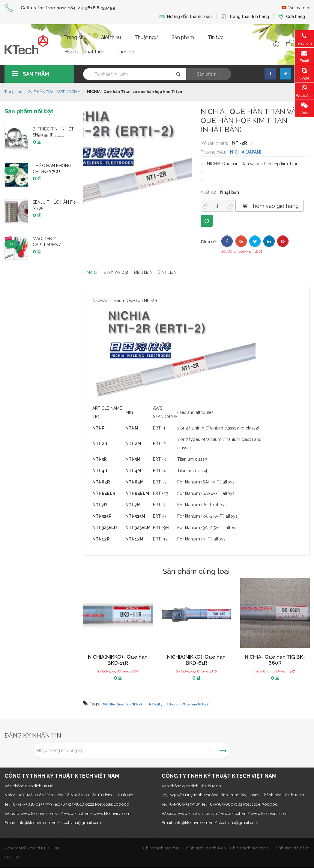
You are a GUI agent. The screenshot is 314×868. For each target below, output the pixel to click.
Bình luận (194, 269)
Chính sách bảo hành (249, 848)
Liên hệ (126, 52)
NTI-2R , (156, 704)
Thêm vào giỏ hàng (269, 206)
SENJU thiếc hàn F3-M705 (55, 205)
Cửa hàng (292, 17)
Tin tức (216, 37)
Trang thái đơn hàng (245, 17)
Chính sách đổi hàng (291, 848)
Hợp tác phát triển (84, 52)
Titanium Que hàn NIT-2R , (188, 704)
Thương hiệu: (214, 152)
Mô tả (90, 269)
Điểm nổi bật (124, 269)
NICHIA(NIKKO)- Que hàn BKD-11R (118, 660)
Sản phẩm (183, 37)
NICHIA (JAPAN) (246, 152)
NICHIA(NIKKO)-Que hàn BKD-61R (196, 660)
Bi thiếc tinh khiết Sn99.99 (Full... (53, 132)
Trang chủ (75, 37)
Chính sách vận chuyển (205, 848)
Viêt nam (296, 8)
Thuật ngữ (146, 37)
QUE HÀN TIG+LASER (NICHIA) (55, 92)
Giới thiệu (111, 37)
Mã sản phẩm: (215, 143)
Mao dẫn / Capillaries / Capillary (47, 245)
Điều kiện (161, 269)
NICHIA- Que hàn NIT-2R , (124, 704)
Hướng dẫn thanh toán (185, 17)
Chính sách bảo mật (161, 848)
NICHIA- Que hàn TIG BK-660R (275, 660)
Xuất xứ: (209, 192)
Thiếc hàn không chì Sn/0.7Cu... (52, 169)
